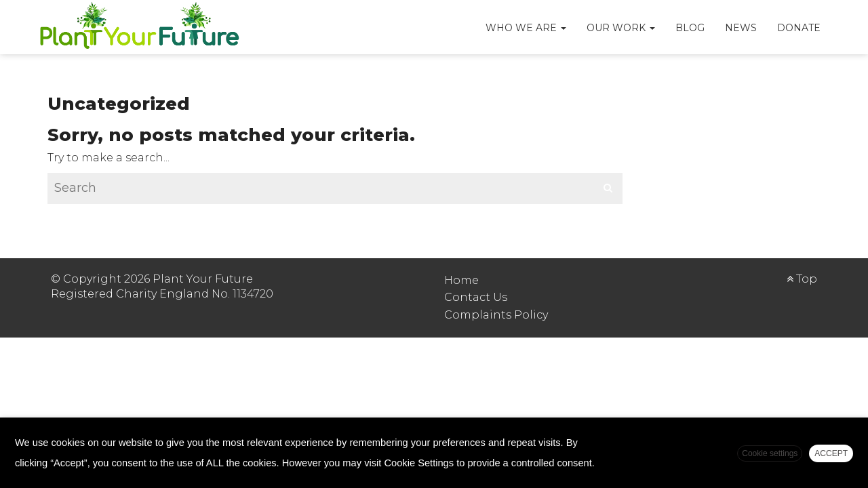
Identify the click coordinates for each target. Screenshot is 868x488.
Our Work (621, 28)
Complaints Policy (496, 315)
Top (802, 279)
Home (461, 280)
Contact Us (476, 297)
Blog (690, 28)
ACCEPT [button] (831, 453)
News (741, 28)
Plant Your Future (139, 27)
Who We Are (526, 28)
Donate (799, 28)
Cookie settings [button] (770, 453)
